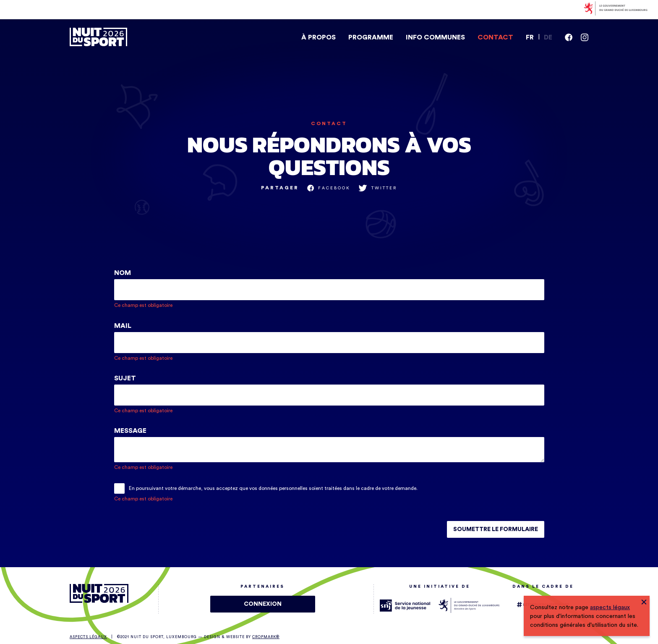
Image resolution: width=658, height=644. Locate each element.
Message (131, 431)
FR (530, 37)
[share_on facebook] (329, 188)
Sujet (126, 378)
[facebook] (569, 37)
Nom (123, 273)
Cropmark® (266, 637)
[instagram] (585, 37)
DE (548, 37)
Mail (124, 326)
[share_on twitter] (378, 188)
